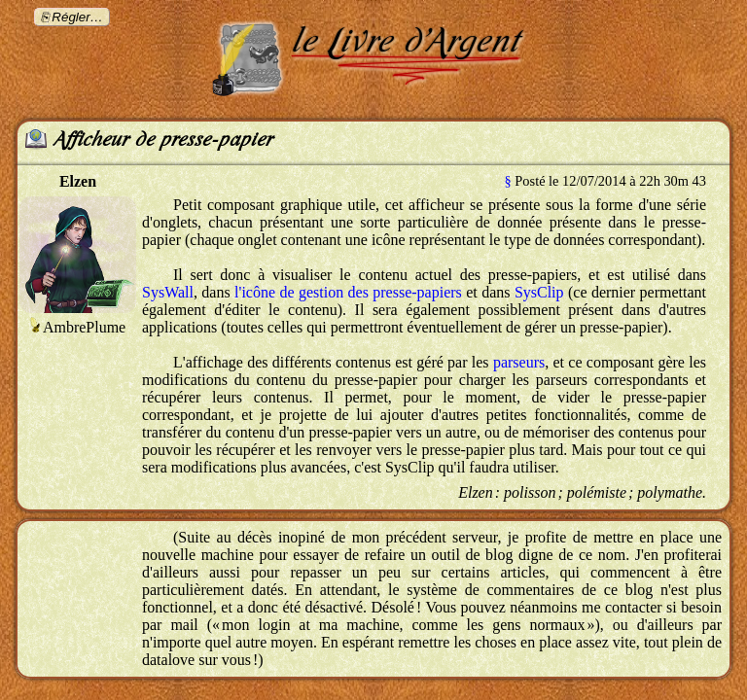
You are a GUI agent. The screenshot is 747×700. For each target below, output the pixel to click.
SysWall (168, 292)
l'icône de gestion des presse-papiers (348, 292)
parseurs (519, 362)
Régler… (77, 17)
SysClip (539, 292)
